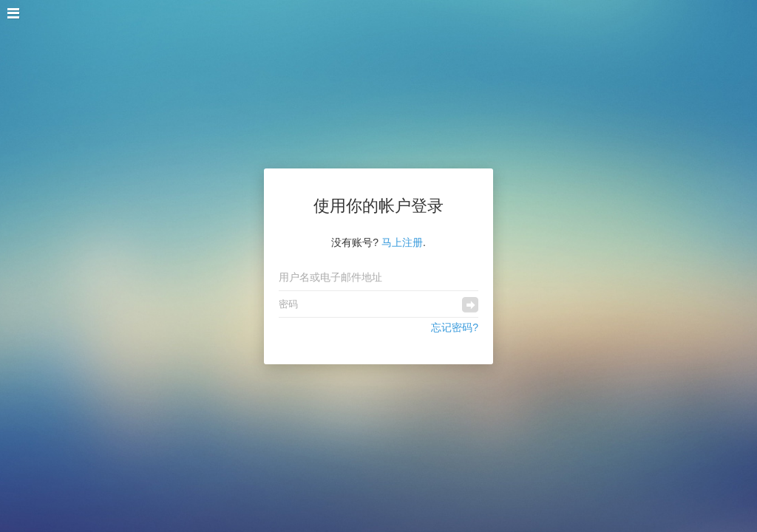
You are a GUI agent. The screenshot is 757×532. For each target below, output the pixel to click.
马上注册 (402, 242)
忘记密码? (455, 327)
